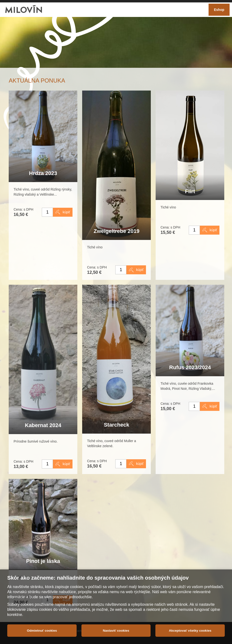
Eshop (219, 10)
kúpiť (66, 212)
